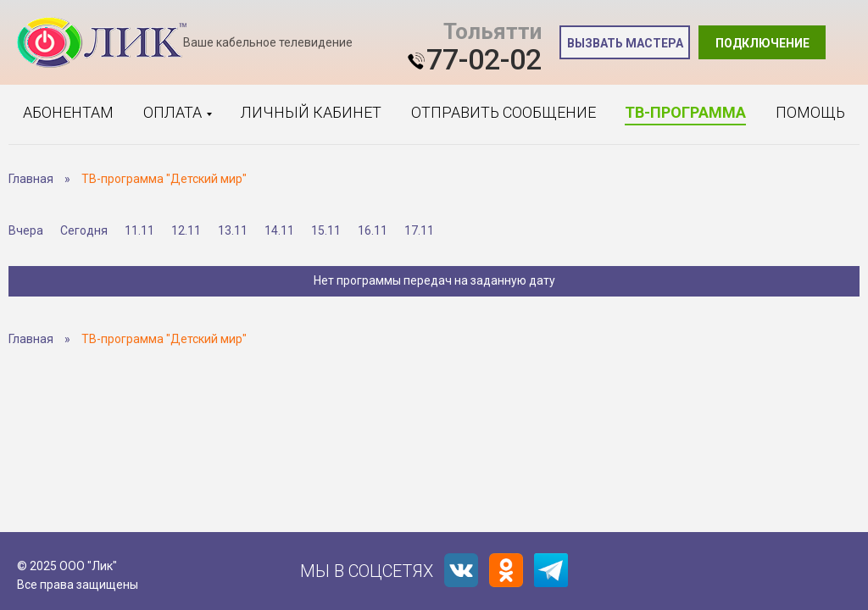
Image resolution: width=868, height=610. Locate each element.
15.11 (326, 230)
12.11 (186, 230)
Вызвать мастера (625, 43)
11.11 (139, 230)
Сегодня (84, 230)
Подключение (762, 43)
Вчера (26, 230)
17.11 (419, 230)
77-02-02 (484, 59)
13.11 (233, 230)
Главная (31, 179)
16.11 (373, 230)
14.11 (279, 230)
